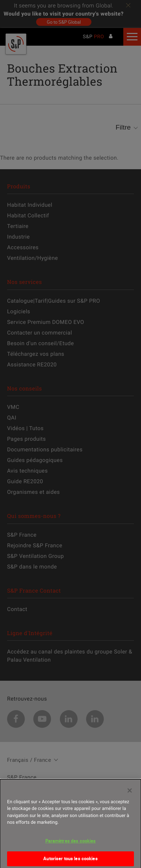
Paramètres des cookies (71, 845)
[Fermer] (130, 794)
